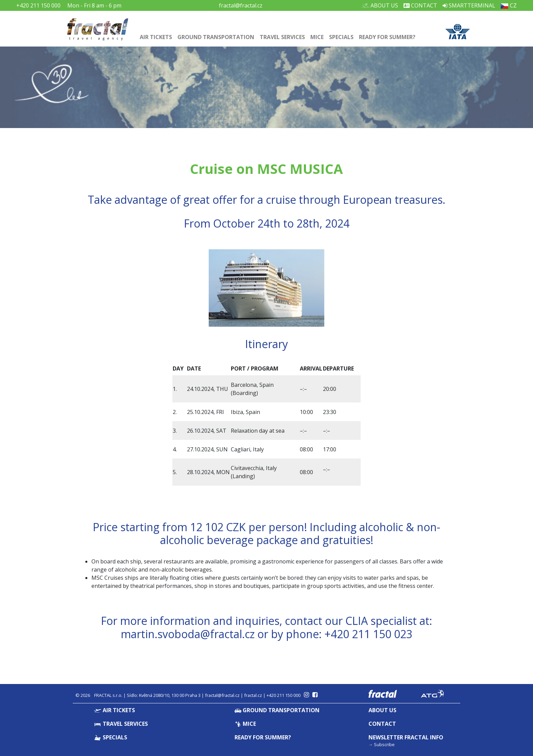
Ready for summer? (387, 37)
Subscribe (384, 744)
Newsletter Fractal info (406, 737)
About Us (382, 5)
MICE (317, 37)
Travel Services (282, 37)
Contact (420, 5)
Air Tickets (156, 37)
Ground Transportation (216, 37)
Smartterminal (469, 5)
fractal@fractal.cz (241, 5)
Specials (341, 37)
